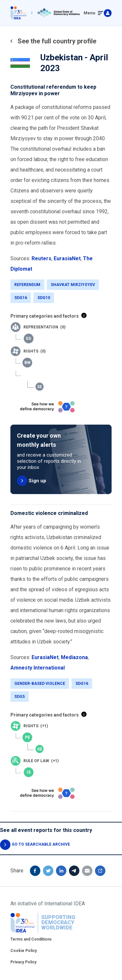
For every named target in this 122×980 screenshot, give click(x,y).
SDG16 (21, 298)
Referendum (27, 285)
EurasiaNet (67, 258)
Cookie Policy (24, 951)
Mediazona (74, 657)
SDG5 (20, 697)
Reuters (41, 258)
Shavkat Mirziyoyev (73, 285)
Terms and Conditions (31, 939)
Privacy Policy (23, 962)
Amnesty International (38, 668)
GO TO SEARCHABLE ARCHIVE (41, 844)
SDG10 (44, 298)
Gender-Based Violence (40, 684)
